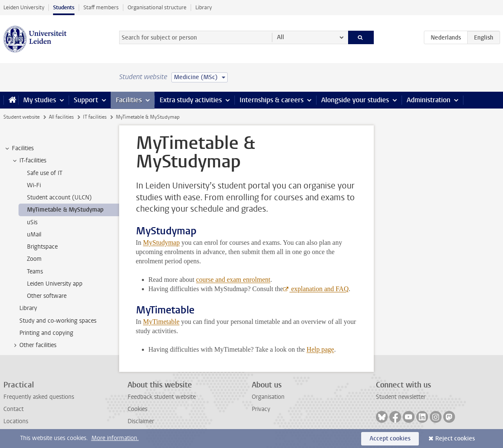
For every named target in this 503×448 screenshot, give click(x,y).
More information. (115, 438)
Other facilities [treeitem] (34, 345)
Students (64, 7)
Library (204, 7)
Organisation (268, 397)
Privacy (261, 409)
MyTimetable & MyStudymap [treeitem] (65, 210)
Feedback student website (162, 397)
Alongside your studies (355, 100)
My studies (40, 100)
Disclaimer (141, 421)
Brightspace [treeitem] (42, 247)
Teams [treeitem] (35, 272)
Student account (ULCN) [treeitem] (59, 197)
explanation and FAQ (319, 289)
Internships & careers (271, 100)
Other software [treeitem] (47, 296)
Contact (13, 409)
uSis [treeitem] (32, 222)
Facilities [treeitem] (19, 148)
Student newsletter (401, 397)
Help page (320, 349)
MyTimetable (161, 322)
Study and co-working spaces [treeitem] (58, 321)
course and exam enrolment (233, 280)
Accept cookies (390, 439)
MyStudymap (161, 243)
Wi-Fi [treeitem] (34, 185)
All (281, 37)
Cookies (137, 409)
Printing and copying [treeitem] (46, 333)
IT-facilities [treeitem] (29, 161)
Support (86, 100)
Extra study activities (191, 100)
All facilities (61, 117)
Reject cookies (455, 439)
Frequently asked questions (39, 397)
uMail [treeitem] (34, 235)
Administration (428, 100)
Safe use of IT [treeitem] (45, 173)
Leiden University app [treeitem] (55, 284)
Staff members (101, 7)
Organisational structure (157, 7)
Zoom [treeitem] (34, 259)
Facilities (129, 100)
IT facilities (95, 117)
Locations (16, 421)
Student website (21, 117)
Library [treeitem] (28, 308)
